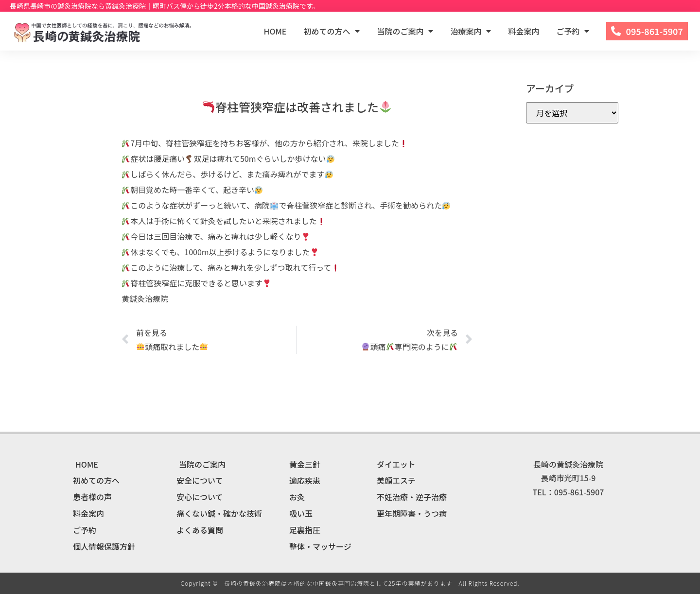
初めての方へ (332, 31)
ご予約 (573, 31)
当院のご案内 (405, 31)
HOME (275, 31)
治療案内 (471, 31)
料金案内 (524, 31)
